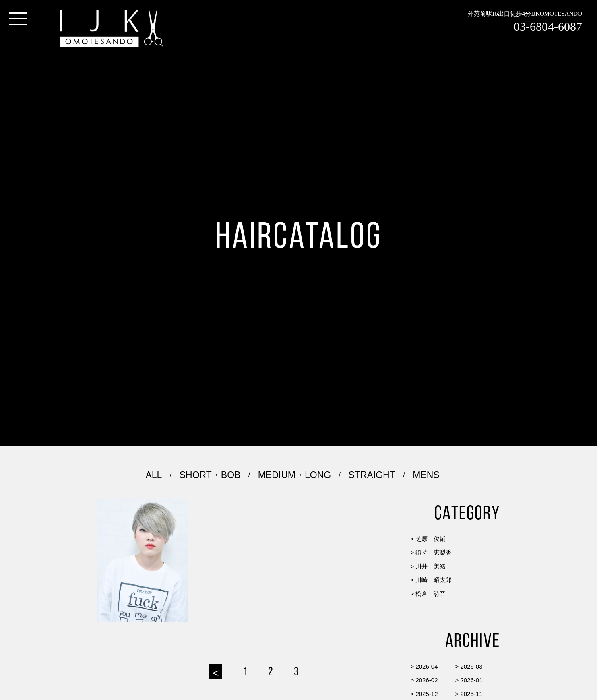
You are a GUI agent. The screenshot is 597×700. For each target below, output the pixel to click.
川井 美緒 (431, 566)
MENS (426, 475)
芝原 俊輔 (431, 539)
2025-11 (471, 694)
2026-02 (427, 680)
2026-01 (471, 680)
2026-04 (427, 666)
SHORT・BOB (210, 475)
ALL (154, 475)
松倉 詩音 (431, 594)
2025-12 (427, 694)
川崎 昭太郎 (434, 580)
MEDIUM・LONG (294, 475)
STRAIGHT (372, 475)
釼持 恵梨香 (434, 552)
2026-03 (471, 666)
